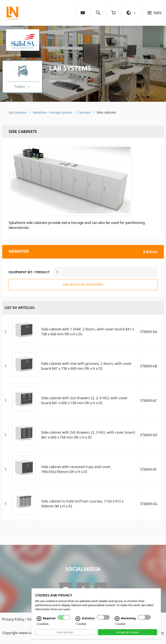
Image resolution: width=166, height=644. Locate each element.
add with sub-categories (83, 284)
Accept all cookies (128, 632)
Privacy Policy (13, 619)
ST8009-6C (149, 401)
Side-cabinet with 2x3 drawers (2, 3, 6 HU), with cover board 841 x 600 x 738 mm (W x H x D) (84, 400)
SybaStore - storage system (52, 112)
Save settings (65, 632)
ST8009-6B (149, 366)
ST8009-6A (149, 332)
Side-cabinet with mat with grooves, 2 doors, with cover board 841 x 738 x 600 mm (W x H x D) (86, 366)
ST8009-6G (149, 504)
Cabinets (84, 112)
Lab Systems (70, 68)
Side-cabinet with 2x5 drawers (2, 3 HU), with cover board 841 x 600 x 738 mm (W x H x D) (88, 435)
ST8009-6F (148, 469)
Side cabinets (60, 81)
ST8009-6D (149, 435)
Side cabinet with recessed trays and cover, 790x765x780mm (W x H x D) (76, 469)
